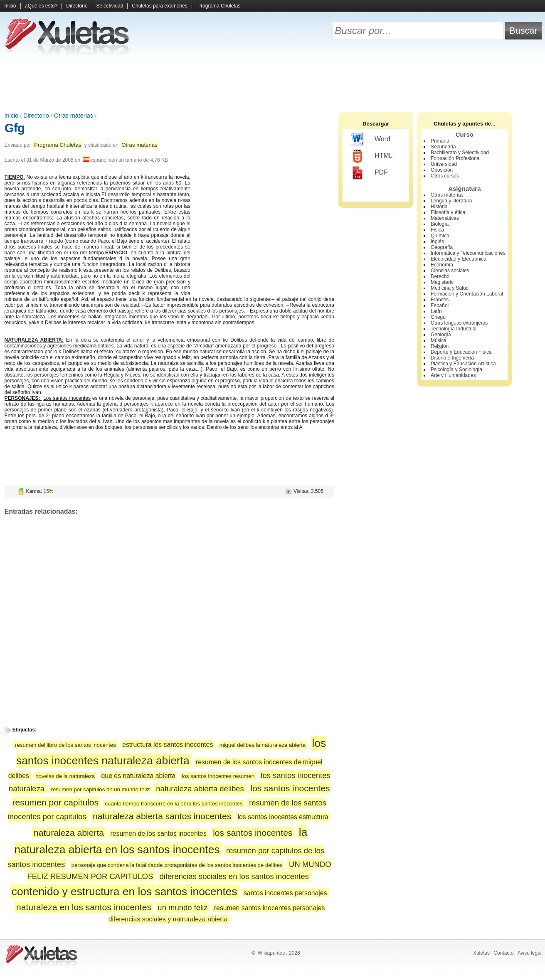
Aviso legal (530, 953)
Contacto (503, 953)
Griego (438, 317)
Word (371, 140)
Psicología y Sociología (456, 369)
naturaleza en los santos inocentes (84, 907)
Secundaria (443, 147)
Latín (436, 311)
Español (440, 305)
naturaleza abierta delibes (200, 789)
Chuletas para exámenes (159, 6)
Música (439, 340)
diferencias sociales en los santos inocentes (234, 876)
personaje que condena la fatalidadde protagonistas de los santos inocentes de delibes (177, 865)
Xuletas (481, 953)
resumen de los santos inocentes (158, 833)
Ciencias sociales (450, 271)
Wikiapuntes (271, 953)
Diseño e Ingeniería (452, 358)
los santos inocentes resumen (218, 776)
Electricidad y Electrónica (459, 259)
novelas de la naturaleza (65, 776)
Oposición (442, 170)
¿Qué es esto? (41, 6)
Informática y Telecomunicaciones (468, 253)
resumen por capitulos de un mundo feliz (100, 789)
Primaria (440, 141)
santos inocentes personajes (285, 893)
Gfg (15, 128)
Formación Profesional (456, 158)
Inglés (437, 241)
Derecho (440, 276)
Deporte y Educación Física (461, 352)
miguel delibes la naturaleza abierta (263, 745)
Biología (440, 224)
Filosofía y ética (448, 212)
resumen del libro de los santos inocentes (65, 745)
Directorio (77, 6)
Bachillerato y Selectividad (460, 153)
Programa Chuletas (219, 6)
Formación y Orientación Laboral (467, 294)
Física (437, 230)
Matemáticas (445, 218)
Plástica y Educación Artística (463, 364)
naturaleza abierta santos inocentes (162, 816)
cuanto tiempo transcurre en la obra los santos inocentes (174, 804)
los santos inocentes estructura (283, 817)
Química (440, 236)
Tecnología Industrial (454, 329)
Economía (442, 265)
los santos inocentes (253, 833)
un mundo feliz (182, 907)
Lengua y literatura (451, 201)
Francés (440, 300)
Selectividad (110, 6)
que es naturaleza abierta (139, 776)
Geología (441, 335)
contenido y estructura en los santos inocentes (125, 891)
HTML (372, 156)
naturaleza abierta (69, 833)
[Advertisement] (273, 83)
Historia (439, 207)
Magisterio (442, 282)
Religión (440, 346)
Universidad (444, 164)
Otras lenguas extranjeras (459, 323)
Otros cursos (445, 176)
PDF (369, 173)
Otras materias (74, 116)
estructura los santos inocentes (168, 745)
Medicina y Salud (450, 288)
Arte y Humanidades (453, 375)
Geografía (442, 247)
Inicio (10, 6)
